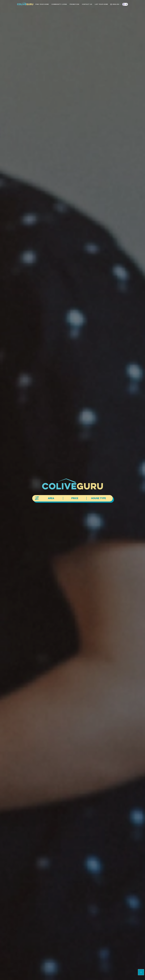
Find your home (42, 4)
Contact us (87, 4)
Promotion (74, 4)
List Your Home (101, 4)
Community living (59, 4)
